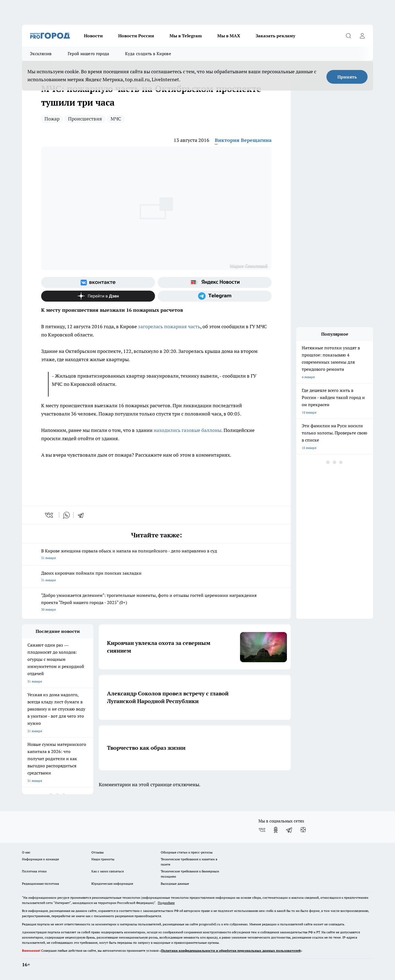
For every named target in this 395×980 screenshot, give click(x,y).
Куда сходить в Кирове (148, 54)
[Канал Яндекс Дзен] (98, 296)
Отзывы (98, 852)
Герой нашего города (89, 54)
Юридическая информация (112, 884)
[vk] (50, 515)
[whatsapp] (66, 515)
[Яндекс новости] (215, 282)
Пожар (52, 119)
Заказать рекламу (275, 36)
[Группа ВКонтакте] (98, 282)
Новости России (136, 36)
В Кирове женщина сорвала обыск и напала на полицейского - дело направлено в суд (156, 555)
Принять (347, 77)
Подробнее (166, 903)
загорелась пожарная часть (169, 326)
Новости (93, 36)
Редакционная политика (40, 884)
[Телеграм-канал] (215, 296)
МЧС (116, 119)
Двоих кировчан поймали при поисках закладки (156, 577)
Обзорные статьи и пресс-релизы (187, 852)
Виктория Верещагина (243, 140)
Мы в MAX (229, 36)
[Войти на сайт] (362, 36)
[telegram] (83, 515)
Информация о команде (40, 859)
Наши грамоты (103, 859)
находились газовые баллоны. (188, 430)
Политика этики (34, 871)
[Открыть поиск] (348, 36)
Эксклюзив (41, 54)
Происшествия (85, 119)
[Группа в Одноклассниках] (276, 830)
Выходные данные (175, 884)
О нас (26, 852)
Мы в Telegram (186, 36)
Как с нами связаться (108, 871)
